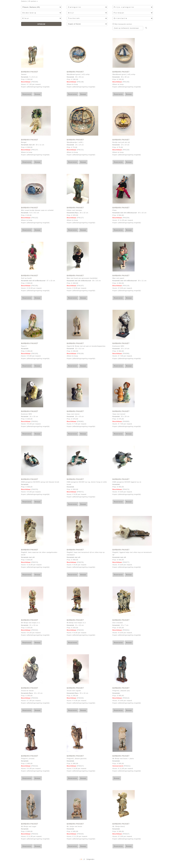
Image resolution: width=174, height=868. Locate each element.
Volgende (90, 859)
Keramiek (25, 77)
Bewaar (37, 94)
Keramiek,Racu (73, 213)
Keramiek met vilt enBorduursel (125, 213)
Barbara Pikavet (30, 72)
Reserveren (27, 94)
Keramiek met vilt (28, 145)
